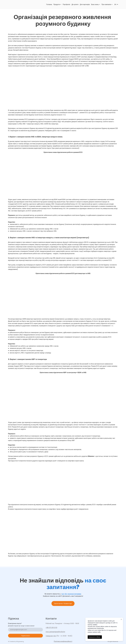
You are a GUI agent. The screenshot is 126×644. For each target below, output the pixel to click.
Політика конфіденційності (63, 641)
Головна (49, 4)
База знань (95, 4)
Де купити (75, 4)
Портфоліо (66, 4)
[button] (63, 603)
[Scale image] (63, 88)
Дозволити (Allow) (95, 637)
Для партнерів (85, 4)
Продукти (57, 4)
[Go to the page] (11, 5)
